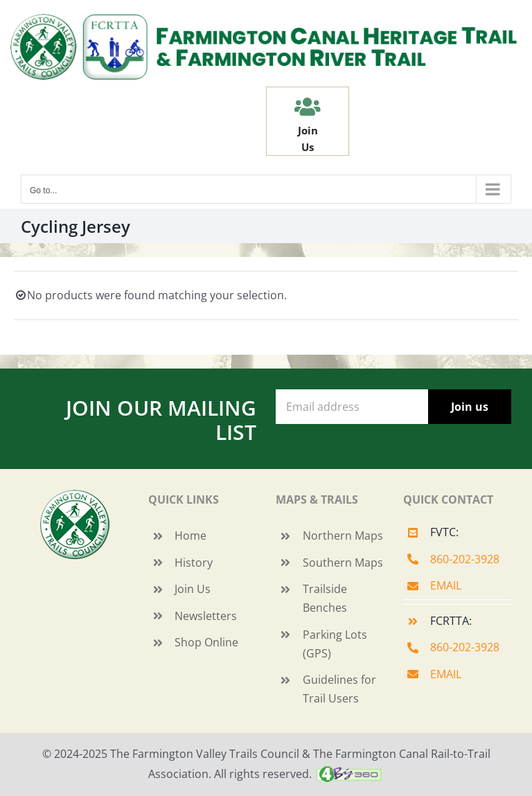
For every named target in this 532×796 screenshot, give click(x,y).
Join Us (193, 589)
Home (190, 536)
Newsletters (206, 616)
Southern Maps (343, 563)
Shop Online (206, 642)
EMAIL (446, 585)
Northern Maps (343, 536)
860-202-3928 (465, 559)
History (194, 563)
